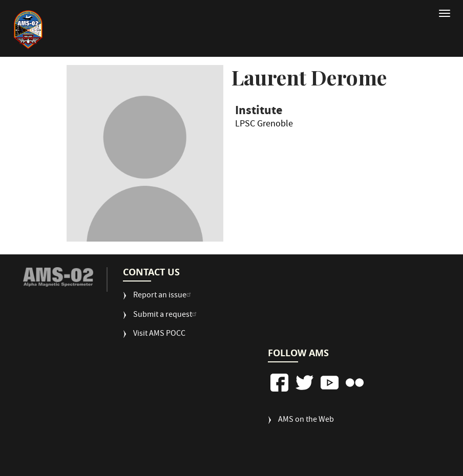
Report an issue (163, 296)
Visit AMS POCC (159, 334)
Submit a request (166, 316)
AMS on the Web (306, 420)
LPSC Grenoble (264, 126)
